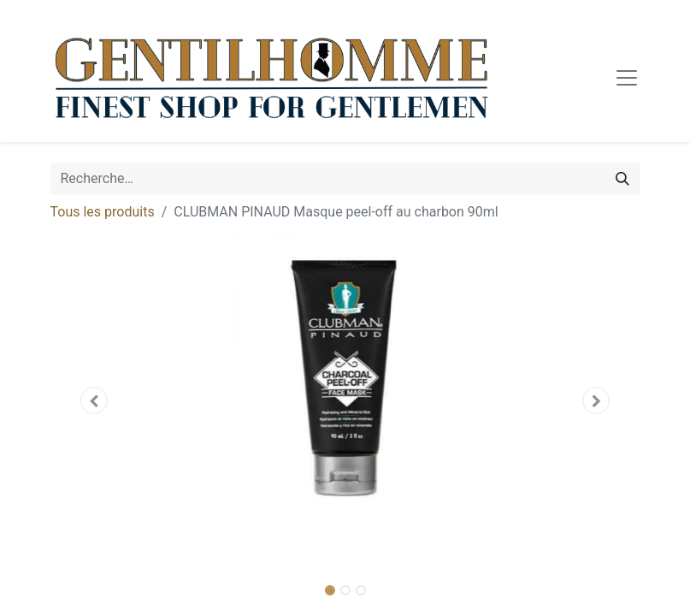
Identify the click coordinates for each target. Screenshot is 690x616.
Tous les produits (103, 212)
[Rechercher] (622, 179)
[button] (95, 400)
